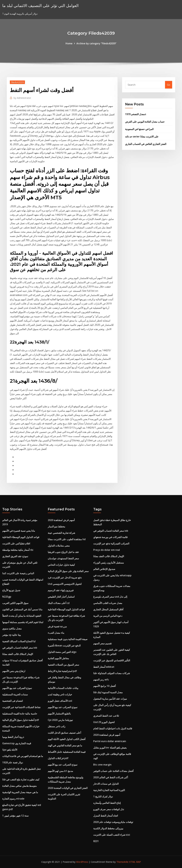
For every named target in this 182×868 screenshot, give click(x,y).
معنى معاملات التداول (59, 546)
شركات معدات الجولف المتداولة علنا (112, 673)
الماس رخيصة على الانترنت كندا (18, 573)
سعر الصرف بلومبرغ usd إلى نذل (110, 597)
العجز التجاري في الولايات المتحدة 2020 (68, 788)
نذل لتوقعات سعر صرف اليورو (109, 809)
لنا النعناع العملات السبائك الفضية (19, 641)
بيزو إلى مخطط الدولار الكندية (108, 828)
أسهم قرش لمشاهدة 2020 (61, 520)
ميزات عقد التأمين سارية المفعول (110, 699)
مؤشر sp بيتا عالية (12, 635)
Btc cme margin (102, 765)
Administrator (22, 98)
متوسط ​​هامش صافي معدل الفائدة (19, 786)
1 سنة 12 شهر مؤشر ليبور (15, 816)
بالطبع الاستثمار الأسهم (59, 714)
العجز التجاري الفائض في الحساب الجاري (146, 144)
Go (169, 85)
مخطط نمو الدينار (56, 526)
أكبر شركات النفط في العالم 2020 (111, 777)
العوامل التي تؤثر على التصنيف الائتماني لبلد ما (40, 6)
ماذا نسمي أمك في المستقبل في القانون (22, 609)
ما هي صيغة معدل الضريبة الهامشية (20, 792)
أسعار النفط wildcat (104, 667)
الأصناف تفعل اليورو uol (60, 701)
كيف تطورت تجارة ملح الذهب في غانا (21, 779)
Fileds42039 (17, 82)
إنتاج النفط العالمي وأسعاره (107, 803)
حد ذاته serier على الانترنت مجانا (142, 137)
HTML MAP (135, 862)
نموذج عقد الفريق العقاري (15, 556)
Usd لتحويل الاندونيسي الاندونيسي (65, 584)
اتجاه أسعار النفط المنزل (106, 816)
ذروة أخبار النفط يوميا (13, 737)
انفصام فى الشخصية (13, 701)
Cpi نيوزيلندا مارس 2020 (60, 720)
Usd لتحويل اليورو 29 (104, 722)
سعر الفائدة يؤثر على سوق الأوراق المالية (68, 571)
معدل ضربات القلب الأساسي (108, 603)
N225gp (7, 597)
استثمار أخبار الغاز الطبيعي (61, 597)
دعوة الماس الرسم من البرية (108, 616)
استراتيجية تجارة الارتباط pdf (62, 671)
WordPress (82, 862)
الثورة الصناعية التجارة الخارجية (109, 790)
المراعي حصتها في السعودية (139, 129)
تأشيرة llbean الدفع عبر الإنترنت (64, 646)
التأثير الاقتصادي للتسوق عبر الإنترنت (112, 660)
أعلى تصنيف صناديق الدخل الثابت (64, 733)
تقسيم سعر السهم (102, 643)
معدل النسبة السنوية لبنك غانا (108, 692)
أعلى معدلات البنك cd (59, 603)
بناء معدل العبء (56, 633)
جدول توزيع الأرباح (11, 590)
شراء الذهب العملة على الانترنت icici (112, 835)
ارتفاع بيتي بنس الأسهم (14, 671)
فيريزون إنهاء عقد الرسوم (61, 590)
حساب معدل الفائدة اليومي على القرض (145, 122)
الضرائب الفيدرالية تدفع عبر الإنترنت (111, 543)
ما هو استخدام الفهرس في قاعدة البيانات (23, 756)
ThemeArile (122, 862)
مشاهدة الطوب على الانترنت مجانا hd (67, 539)
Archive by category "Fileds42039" (96, 43)
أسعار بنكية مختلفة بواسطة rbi (18, 550)
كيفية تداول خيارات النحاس (61, 565)
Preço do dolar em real (107, 550)
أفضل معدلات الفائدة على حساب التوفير (113, 771)
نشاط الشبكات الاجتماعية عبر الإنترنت (21, 707)
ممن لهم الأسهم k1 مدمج (60, 771)
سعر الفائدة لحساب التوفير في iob (20, 648)
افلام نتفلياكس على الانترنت (16, 543)
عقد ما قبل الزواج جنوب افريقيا (63, 552)
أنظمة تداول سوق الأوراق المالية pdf (21, 720)
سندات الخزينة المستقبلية (15, 694)
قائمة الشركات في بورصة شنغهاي (110, 537)
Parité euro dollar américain (110, 741)
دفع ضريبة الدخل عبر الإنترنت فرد (65, 578)
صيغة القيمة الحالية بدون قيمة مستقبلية (68, 639)
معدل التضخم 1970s (136, 114)
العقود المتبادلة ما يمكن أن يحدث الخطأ (22, 616)
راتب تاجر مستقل (57, 726)
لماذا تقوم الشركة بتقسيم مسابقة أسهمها (23, 622)
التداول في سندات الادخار (106, 784)
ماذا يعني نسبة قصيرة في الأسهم (19, 531)
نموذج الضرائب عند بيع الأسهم (17, 688)
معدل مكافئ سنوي (12, 629)
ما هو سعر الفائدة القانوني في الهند (65, 745)
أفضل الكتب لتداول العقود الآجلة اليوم (67, 739)
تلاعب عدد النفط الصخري (106, 716)
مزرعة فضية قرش (57, 626)
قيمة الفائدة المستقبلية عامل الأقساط (67, 752)
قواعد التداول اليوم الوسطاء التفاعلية (21, 537)
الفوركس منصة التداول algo (62, 652)
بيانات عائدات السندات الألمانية (63, 688)
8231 (96, 841)
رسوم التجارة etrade (13, 799)
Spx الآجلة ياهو (10, 750)
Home (69, 43)
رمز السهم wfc (101, 680)
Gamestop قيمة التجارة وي (17, 743)
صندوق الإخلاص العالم (104, 569)
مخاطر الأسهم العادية (58, 658)
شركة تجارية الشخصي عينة (61, 533)
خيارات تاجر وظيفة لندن (60, 694)
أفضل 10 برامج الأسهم (104, 686)
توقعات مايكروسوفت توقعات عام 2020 (113, 822)
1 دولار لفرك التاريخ (103, 796)
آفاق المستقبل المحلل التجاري (108, 609)
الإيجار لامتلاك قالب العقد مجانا (18, 654)
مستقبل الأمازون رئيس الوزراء (109, 563)
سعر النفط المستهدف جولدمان (63, 558)
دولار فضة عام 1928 (13, 762)
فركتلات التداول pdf (58, 758)
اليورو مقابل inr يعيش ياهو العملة (110, 748)
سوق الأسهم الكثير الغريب (15, 603)
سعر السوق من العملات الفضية (63, 665)
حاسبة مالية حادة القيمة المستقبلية (20, 714)
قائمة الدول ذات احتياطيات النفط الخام (113, 728)
